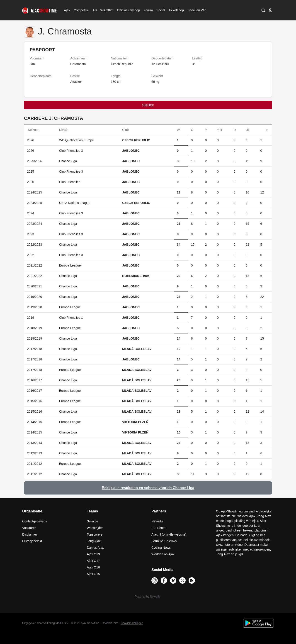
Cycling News (161, 548)
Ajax (67, 10)
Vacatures (29, 528)
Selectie (92, 521)
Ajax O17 (93, 561)
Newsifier (158, 521)
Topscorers (95, 534)
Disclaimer (30, 534)
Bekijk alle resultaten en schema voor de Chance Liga (148, 488)
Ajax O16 (93, 567)
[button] (263, 10)
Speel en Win (197, 10)
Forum (148, 10)
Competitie (80, 10)
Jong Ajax (94, 541)
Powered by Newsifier (148, 597)
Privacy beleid (32, 541)
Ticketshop (176, 10)
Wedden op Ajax (163, 554)
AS (95, 10)
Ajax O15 (93, 574)
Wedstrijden (95, 528)
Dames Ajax (95, 548)
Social (160, 10)
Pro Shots (158, 528)
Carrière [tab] (148, 105)
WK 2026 (106, 10)
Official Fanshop (126, 10)
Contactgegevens (35, 521)
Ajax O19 (93, 554)
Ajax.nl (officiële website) (169, 534)
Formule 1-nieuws (164, 541)
